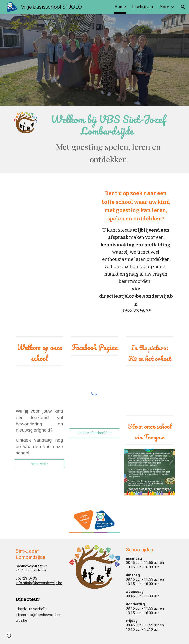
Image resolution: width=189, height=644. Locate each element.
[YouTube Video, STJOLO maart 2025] (39, 387)
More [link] (164, 7)
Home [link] (120, 7)
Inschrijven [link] (143, 7)
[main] (108, 139)
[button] (183, 7)
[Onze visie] (39, 464)
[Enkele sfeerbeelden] (94, 433)
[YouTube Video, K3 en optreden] (150, 394)
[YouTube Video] (53, 210)
